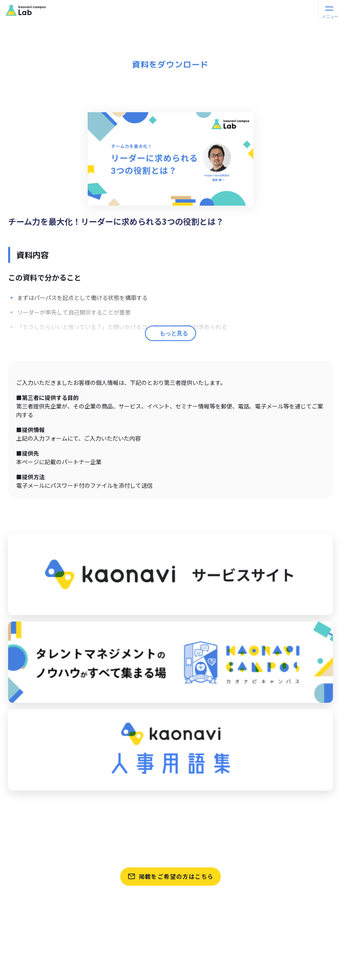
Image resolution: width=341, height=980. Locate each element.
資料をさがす (170, 834)
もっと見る (174, 333)
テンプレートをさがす (170, 853)
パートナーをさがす (170, 815)
